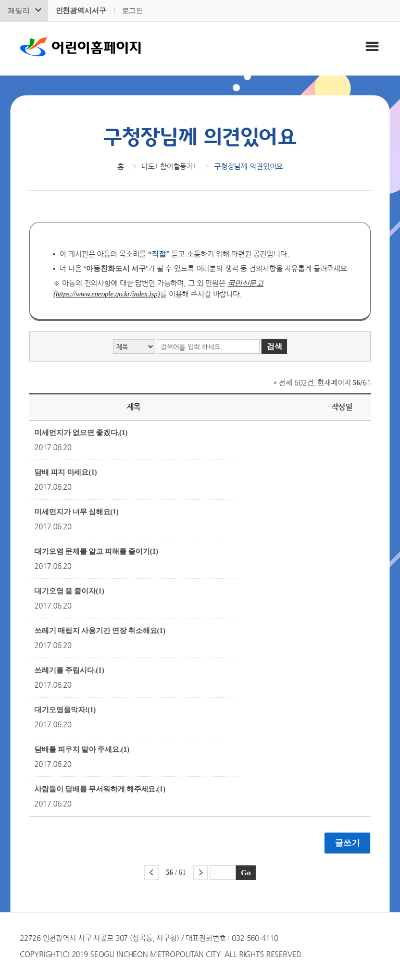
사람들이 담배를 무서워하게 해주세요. (100, 789)
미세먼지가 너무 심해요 (76, 512)
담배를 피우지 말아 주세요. (82, 749)
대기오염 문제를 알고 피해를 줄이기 (96, 551)
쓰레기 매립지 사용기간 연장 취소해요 (100, 631)
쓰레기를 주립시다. (69, 670)
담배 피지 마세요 (66, 472)
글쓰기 (347, 843)
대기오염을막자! (65, 710)
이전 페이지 (152, 873)
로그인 (133, 11)
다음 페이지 (201, 873)
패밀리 (19, 11)
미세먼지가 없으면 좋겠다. (81, 433)
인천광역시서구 (81, 11)
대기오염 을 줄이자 (69, 591)
